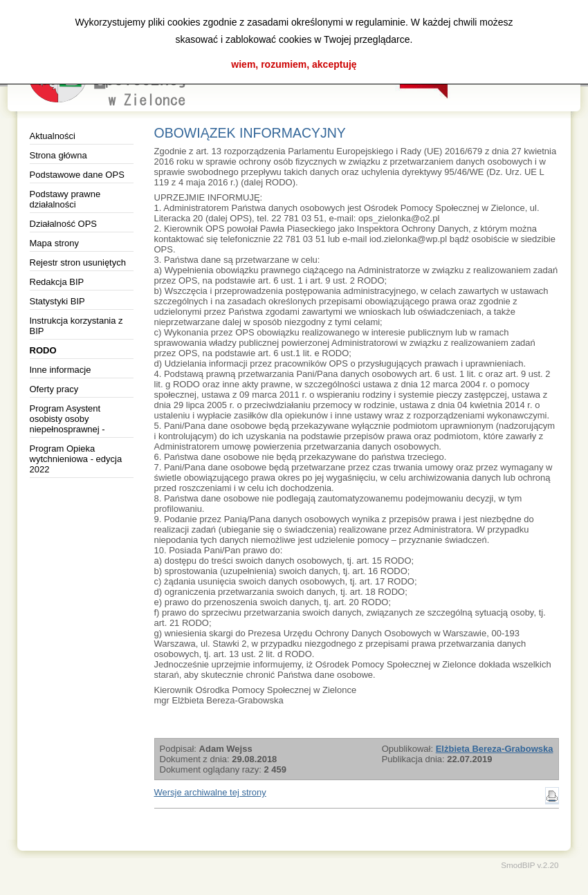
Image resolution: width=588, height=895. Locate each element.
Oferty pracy (54, 389)
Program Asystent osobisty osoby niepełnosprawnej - (67, 419)
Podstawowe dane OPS (77, 175)
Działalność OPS (64, 224)
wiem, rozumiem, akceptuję (294, 64)
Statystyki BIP (57, 301)
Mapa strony (55, 243)
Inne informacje (61, 370)
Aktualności (53, 136)
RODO (43, 350)
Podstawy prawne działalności (65, 199)
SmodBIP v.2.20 (530, 865)
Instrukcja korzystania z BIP (76, 326)
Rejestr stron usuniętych (78, 262)
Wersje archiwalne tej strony (210, 792)
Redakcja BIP (57, 282)
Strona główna (58, 155)
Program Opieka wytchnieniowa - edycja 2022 (76, 459)
